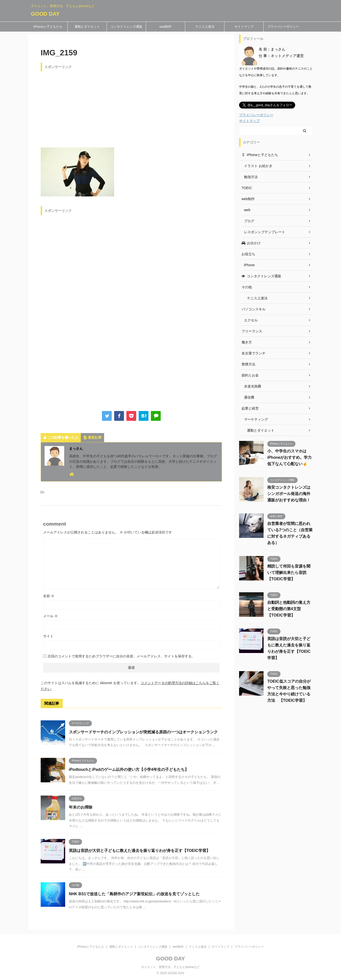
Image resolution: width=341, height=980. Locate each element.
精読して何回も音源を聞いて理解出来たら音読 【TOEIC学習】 (289, 573)
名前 (49, 596)
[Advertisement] (131, 108)
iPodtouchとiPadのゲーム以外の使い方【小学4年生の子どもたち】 (129, 769)
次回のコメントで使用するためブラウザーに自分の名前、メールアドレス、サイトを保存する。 (121, 656)
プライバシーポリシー (283, 27)
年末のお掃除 (81, 807)
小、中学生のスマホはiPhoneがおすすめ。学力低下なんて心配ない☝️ (289, 457)
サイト (48, 636)
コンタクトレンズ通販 (126, 27)
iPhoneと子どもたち (48, 27)
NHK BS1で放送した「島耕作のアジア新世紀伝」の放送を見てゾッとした (134, 894)
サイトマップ (244, 27)
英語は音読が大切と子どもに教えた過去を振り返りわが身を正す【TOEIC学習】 (140, 851)
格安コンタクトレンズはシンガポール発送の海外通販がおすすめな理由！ (289, 494)
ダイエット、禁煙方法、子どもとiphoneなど (170, 967)
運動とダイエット (87, 27)
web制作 (166, 27)
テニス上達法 (205, 27)
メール (50, 616)
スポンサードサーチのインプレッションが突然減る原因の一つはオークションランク (143, 732)
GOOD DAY (45, 14)
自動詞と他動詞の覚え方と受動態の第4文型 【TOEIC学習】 (289, 609)
